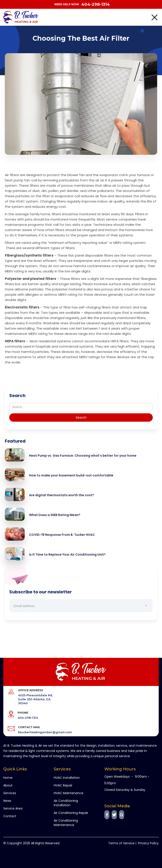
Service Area (13, 808)
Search (17, 396)
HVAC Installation (67, 778)
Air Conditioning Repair (71, 813)
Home (8, 778)
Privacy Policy (148, 843)
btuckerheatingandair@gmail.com (45, 732)
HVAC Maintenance (69, 793)
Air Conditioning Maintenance (66, 823)
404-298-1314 (96, 4)
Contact (10, 816)
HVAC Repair (63, 785)
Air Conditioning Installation (66, 803)
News (7, 801)
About (8, 785)
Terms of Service (121, 843)
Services (10, 793)
